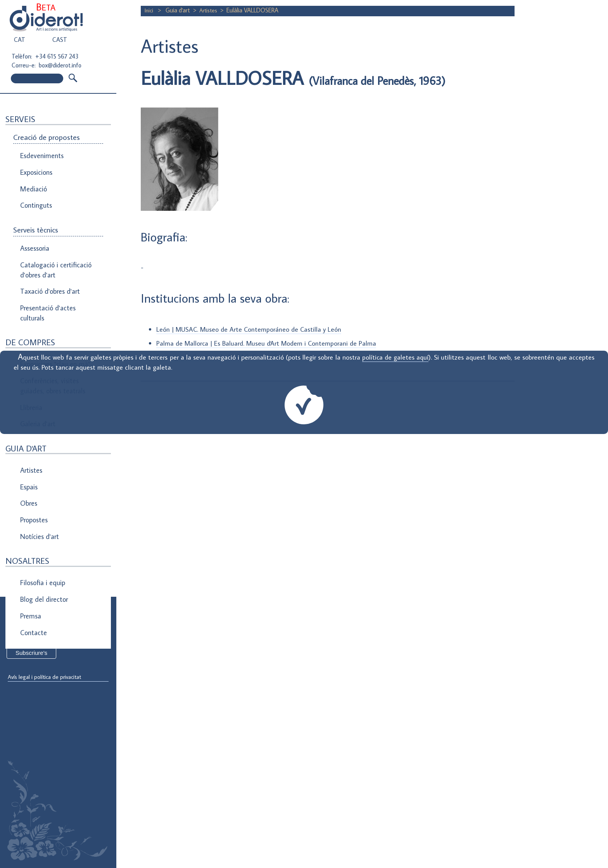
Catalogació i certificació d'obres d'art (53, 251)
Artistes (211, 10)
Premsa (30, 549)
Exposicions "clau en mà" (53, 334)
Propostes (34, 466)
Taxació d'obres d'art (48, 269)
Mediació (32, 181)
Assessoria (34, 233)
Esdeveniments (41, 154)
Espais (29, 440)
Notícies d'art (39, 479)
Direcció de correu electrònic (46, 624)
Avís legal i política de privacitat (48, 677)
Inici (150, 10)
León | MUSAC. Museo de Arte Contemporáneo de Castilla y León (250, 329)
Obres (28, 453)
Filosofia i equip (41, 522)
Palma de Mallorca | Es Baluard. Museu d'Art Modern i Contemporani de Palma (269, 343)
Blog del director (43, 536)
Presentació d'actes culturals (46, 287)
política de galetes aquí (395, 357)
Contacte (33, 562)
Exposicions (36, 167)
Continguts (35, 194)
